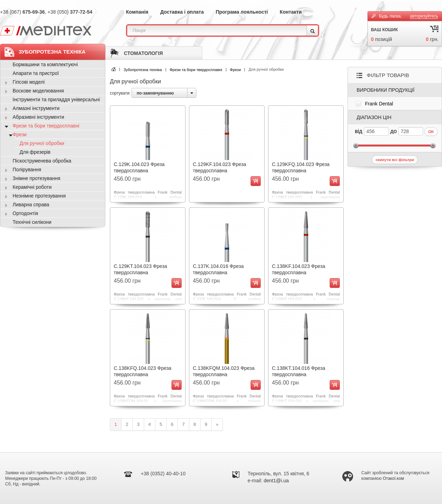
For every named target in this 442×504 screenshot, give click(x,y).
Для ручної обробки (42, 143)
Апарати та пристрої (36, 73)
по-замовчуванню (155, 93)
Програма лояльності (242, 12)
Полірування (27, 170)
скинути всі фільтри (395, 160)
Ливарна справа (31, 205)
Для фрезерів (35, 152)
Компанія (137, 12)
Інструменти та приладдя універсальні (56, 99)
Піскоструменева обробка (42, 161)
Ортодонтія (25, 213)
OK (431, 132)
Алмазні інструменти (36, 108)
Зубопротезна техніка (143, 70)
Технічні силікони (32, 222)
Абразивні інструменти (38, 117)
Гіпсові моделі (29, 82)
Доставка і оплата (182, 12)
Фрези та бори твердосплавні (196, 70)
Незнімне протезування (39, 196)
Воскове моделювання (38, 91)
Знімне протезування (36, 178)
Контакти (291, 12)
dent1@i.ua (276, 481)
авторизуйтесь (424, 16)
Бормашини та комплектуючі (45, 64)
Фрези (236, 70)
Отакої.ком (393, 478)
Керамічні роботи (32, 187)
